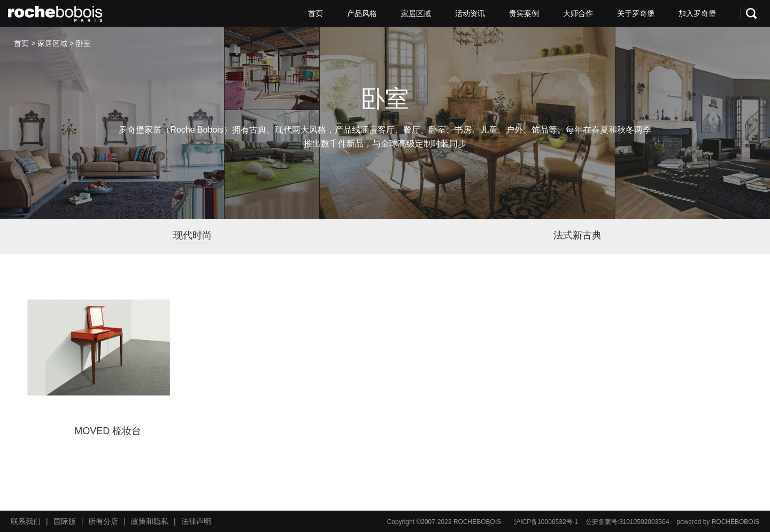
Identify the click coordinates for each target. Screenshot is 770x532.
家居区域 (416, 13)
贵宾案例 (524, 13)
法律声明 (196, 521)
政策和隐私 (150, 521)
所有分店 (103, 521)
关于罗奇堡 (636, 13)
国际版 (65, 521)
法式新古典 (577, 235)
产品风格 (362, 13)
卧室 (83, 43)
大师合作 (578, 13)
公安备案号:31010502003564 (627, 522)
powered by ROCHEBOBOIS (718, 522)
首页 (315, 13)
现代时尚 (192, 235)
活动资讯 (470, 13)
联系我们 (26, 521)
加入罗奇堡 (697, 13)
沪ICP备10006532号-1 (546, 522)
